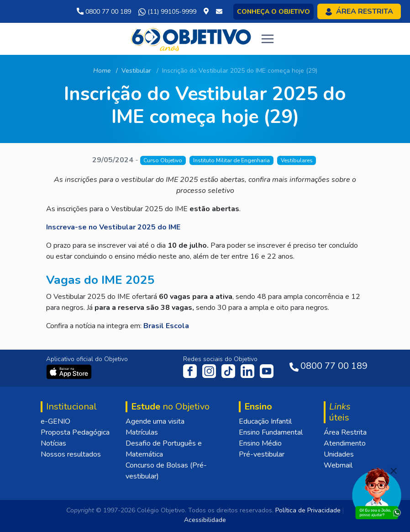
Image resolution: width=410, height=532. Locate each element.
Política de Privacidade (308, 510)
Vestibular (136, 71)
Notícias (53, 443)
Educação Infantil (265, 421)
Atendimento (345, 443)
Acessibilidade (205, 520)
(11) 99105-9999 (167, 12)
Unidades (339, 454)
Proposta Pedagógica (75, 432)
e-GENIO (55, 421)
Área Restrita (345, 432)
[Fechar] (394, 471)
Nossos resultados (71, 454)
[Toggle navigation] (268, 39)
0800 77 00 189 (104, 12)
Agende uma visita (155, 421)
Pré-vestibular (262, 454)
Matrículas (142, 432)
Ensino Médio (260, 443)
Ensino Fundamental (271, 432)
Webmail (338, 465)
